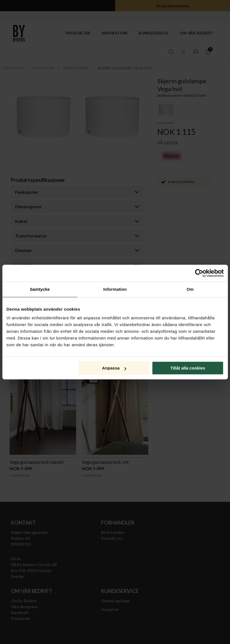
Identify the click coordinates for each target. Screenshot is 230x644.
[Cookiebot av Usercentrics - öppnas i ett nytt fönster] (199, 273)
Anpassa (114, 368)
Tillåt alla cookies (188, 368)
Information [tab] (115, 289)
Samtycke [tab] (40, 289)
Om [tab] (190, 289)
